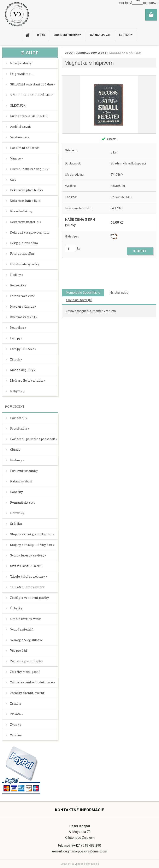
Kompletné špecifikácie (83, 293)
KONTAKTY (126, 35)
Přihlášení (125, 3)
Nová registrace (147, 3)
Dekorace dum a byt (91, 53)
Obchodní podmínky (67, 35)
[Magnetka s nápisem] (109, 104)
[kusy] (70, 249)
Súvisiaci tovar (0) (79, 300)
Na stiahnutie (119, 293)
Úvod (69, 53)
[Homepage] (29, 35)
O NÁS (41, 35)
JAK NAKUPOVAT (100, 35)
